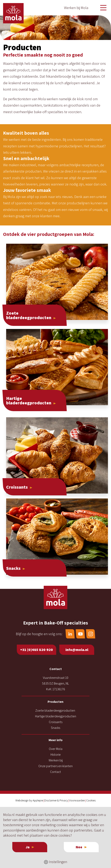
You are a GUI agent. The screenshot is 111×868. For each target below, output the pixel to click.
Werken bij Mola (76, 8)
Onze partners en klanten (55, 766)
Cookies (91, 800)
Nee (79, 847)
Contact (55, 772)
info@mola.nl (77, 650)
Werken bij (56, 760)
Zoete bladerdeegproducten (55, 710)
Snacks (55, 728)
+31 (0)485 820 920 (37, 650)
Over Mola (56, 749)
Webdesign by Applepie (29, 800)
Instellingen (55, 862)
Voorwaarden (77, 800)
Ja (28, 847)
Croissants (56, 722)
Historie (56, 755)
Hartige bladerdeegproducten (56, 716)
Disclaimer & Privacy (56, 800)
